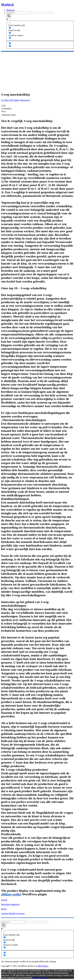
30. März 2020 (7, 100)
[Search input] (18, 13)
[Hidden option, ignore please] (10, 43)
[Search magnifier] (9, 16)
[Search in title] (10, 28)
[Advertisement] (37, 72)
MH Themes (43, 966)
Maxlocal (10, 10)
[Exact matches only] (10, 23)
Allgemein (24, 100)
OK (34, 978)
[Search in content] (10, 33)
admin (17, 100)
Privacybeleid (42, 978)
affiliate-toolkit (11, 894)
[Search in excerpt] (10, 38)
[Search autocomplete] (42, 13)
